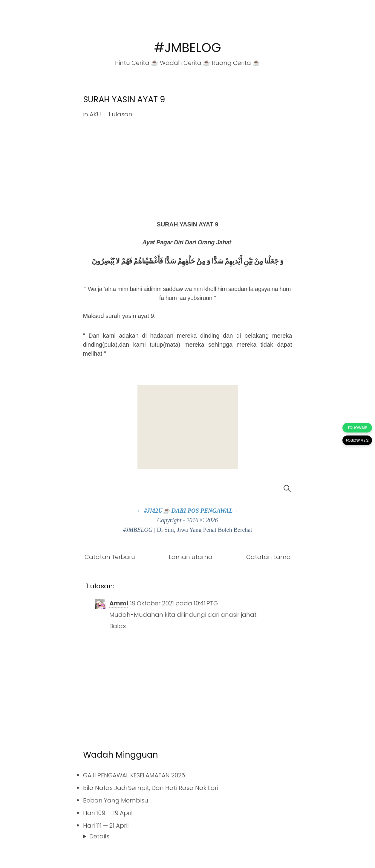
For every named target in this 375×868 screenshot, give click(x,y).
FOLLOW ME (357, 428)
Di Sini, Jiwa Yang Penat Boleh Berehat (205, 530)
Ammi (119, 603)
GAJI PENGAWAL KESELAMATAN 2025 (134, 775)
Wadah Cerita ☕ (185, 63)
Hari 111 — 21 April (106, 826)
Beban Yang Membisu (116, 800)
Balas (118, 626)
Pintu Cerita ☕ (137, 63)
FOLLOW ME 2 (357, 440)
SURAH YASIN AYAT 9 (124, 99)
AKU (95, 114)
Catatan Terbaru (110, 557)
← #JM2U (150, 511)
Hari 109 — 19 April (108, 813)
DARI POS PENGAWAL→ (205, 511)
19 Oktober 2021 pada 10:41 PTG (174, 603)
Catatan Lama (268, 557)
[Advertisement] (188, 427)
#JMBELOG (188, 48)
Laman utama (191, 557)
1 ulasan (120, 114)
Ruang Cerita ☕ (236, 63)
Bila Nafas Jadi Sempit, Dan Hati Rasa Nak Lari (151, 788)
